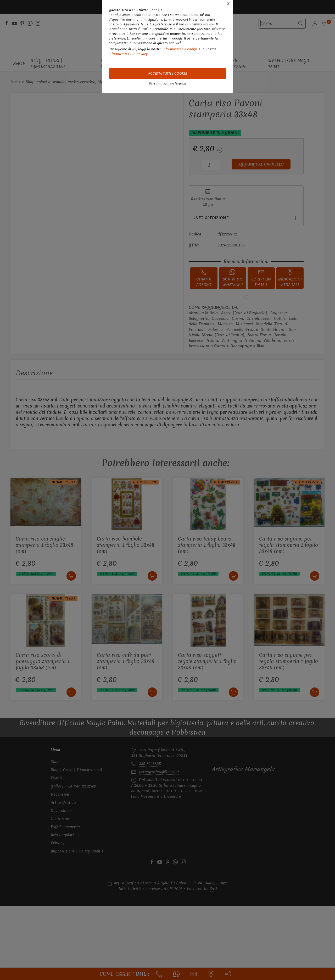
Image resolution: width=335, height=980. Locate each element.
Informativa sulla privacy (128, 54)
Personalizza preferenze (167, 84)
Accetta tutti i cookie (168, 73)
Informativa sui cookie (180, 49)
